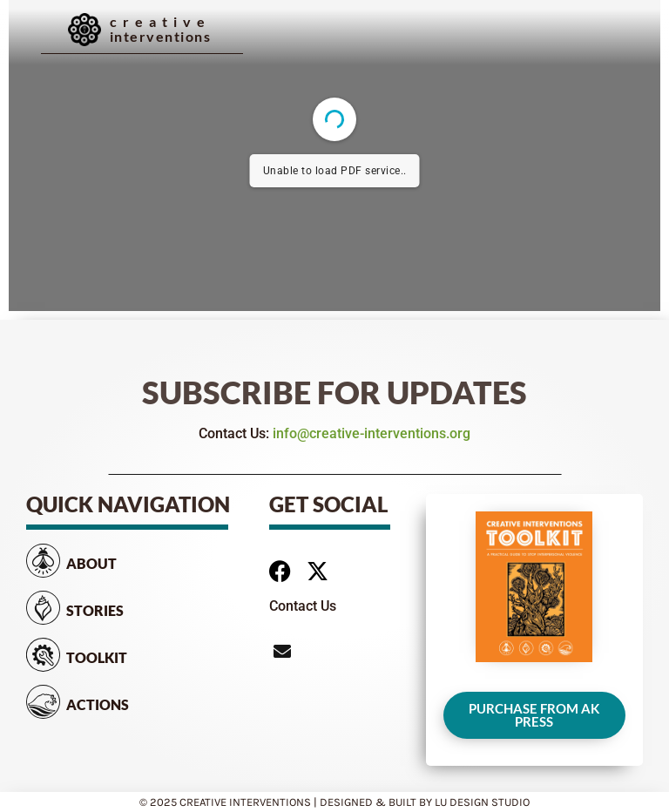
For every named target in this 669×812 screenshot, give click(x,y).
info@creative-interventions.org (372, 433)
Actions (98, 704)
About (91, 563)
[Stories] (43, 608)
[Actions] (43, 702)
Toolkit (97, 657)
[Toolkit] (43, 655)
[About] (43, 561)
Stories (95, 610)
